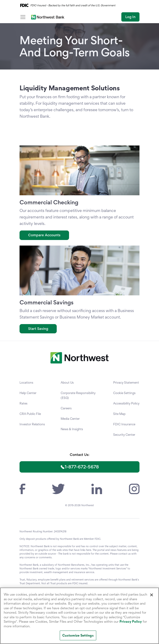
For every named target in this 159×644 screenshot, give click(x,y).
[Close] (152, 595)
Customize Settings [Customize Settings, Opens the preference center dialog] (78, 635)
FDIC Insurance (124, 424)
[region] (79, 616)
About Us (67, 382)
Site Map (119, 414)
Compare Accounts (44, 235)
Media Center (70, 419)
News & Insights (72, 429)
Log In (130, 17)
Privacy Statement (126, 382)
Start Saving (38, 329)
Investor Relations (32, 424)
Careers (66, 408)
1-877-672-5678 (82, 467)
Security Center (124, 435)
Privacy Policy (131, 621)
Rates (23, 403)
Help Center (28, 393)
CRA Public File (30, 414)
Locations (26, 382)
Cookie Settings (124, 393)
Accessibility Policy (126, 403)
